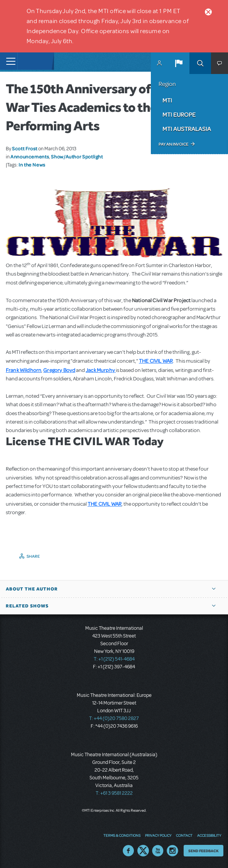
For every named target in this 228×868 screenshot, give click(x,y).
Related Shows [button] (27, 606)
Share (33, 556)
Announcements (30, 156)
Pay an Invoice (173, 144)
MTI (167, 100)
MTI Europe (179, 114)
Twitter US (143, 851)
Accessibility (209, 835)
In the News (32, 165)
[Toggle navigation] (9, 61)
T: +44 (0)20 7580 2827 (114, 718)
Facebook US (128, 851)
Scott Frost (25, 148)
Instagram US (172, 851)
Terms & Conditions (122, 835)
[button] (179, 63)
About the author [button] (32, 589)
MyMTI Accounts (159, 63)
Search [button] (200, 63)
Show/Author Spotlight (77, 156)
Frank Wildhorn (24, 370)
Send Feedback (204, 851)
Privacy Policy (158, 835)
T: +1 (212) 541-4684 (114, 659)
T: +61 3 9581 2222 (114, 793)
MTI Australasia (187, 129)
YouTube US (158, 851)
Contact (184, 835)
